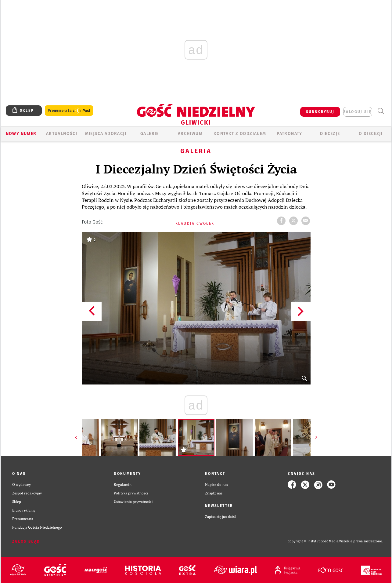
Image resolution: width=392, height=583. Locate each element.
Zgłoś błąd (26, 541)
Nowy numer (21, 134)
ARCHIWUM (190, 134)
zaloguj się (358, 112)
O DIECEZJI (371, 134)
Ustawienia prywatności (133, 502)
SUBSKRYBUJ (320, 112)
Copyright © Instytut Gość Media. (313, 541)
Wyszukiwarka (381, 111)
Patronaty (290, 134)
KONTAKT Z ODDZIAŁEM (240, 134)
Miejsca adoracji (106, 134)
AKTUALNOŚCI (62, 134)
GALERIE (150, 134)
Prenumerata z (69, 111)
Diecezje (330, 134)
